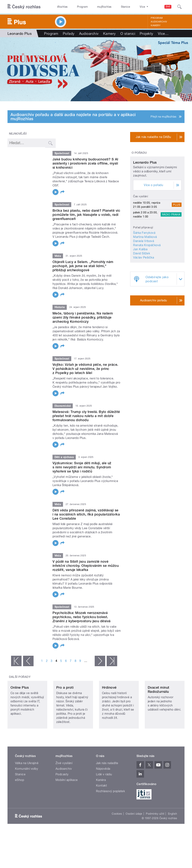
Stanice (112, 7)
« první (16, 661)
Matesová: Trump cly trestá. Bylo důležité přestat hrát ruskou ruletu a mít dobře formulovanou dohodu (86, 416)
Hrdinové (109, 706)
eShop (19, 799)
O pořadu (139, 153)
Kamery (156, 25)
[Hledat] (179, 7)
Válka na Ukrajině (27, 782)
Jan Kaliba (140, 276)
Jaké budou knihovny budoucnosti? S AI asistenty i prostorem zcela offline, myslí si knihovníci (85, 163)
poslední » (112, 661)
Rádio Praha (171, 242)
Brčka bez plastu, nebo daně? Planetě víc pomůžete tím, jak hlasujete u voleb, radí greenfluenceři (86, 215)
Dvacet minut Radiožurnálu (159, 708)
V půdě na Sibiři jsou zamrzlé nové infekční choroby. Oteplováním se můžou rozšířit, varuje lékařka (86, 566)
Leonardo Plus (145, 190)
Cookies (117, 833)
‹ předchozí (28, 661)
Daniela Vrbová (144, 268)
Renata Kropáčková (147, 272)
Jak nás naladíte (107, 782)
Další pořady (20, 677)
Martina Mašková (145, 264)
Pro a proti (65, 706)
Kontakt (101, 804)
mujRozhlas (95, 7)
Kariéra (101, 799)
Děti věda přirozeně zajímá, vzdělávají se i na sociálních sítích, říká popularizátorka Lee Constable (86, 514)
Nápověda (103, 788)
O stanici (128, 34)
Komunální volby (27, 788)
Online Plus (20, 706)
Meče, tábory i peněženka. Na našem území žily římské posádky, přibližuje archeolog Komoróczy (83, 317)
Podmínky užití (155, 833)
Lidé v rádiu (104, 793)
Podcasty (62, 793)
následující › (100, 661)
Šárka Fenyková (144, 260)
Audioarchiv (159, 22)
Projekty (147, 34)
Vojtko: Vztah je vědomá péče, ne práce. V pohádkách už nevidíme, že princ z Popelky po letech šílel (85, 369)
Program (77, 7)
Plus (177, 232)
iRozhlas (61, 7)
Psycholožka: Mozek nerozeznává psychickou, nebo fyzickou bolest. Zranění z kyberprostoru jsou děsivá (82, 617)
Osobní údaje (134, 833)
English (172, 833)
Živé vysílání (64, 782)
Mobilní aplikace (67, 799)
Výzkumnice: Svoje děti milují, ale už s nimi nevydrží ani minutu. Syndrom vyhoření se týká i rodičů (82, 467)
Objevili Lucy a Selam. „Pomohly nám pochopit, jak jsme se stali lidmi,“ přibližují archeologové (83, 266)
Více (163, 34)
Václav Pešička (144, 285)
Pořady (69, 34)
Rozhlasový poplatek (110, 810)
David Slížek (142, 281)
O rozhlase (129, 7)
